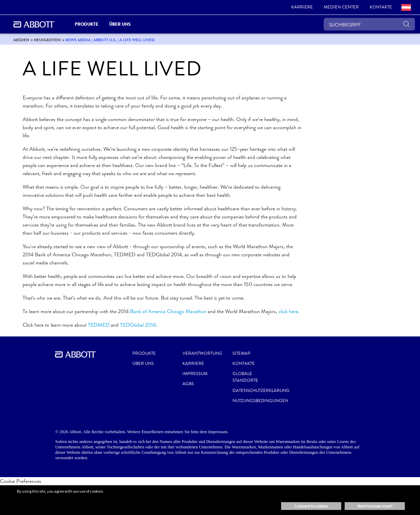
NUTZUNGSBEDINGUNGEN (260, 401)
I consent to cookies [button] (311, 506)
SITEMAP (241, 353)
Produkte (144, 353)
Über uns (143, 364)
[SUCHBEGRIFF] (369, 24)
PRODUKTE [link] (87, 24)
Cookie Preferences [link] (21, 481)
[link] (302, 7)
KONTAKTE (244, 364)
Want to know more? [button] (375, 506)
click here (288, 311)
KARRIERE (193, 364)
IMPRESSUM (195, 374)
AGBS (188, 384)
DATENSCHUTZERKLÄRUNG (261, 391)
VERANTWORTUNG (202, 353)
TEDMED (99, 325)
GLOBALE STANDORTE (245, 377)
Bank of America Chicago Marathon (168, 311)
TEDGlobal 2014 (138, 325)
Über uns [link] (120, 24)
